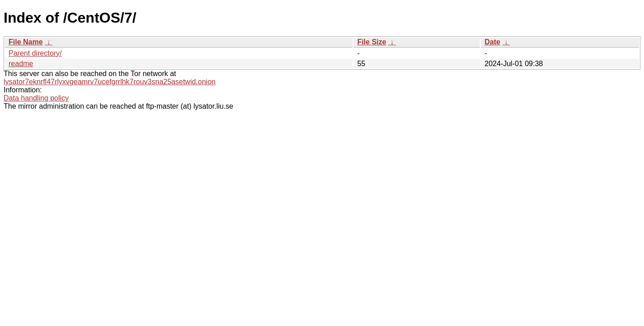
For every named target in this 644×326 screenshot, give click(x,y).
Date (492, 42)
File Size (372, 42)
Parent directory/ (35, 53)
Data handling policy (36, 98)
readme (21, 64)
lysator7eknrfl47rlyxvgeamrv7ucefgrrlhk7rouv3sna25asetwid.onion (110, 82)
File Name (26, 42)
